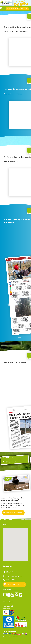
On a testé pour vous (15, 362)
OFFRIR (24, 9)
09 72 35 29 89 (10, 580)
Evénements (7, 460)
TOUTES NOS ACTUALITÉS (10, 462)
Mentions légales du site (11, 637)
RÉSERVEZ (12, 9)
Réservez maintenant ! (13, 513)
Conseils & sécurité (9, 461)
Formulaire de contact (15, 584)
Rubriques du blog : (8, 457)
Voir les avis (9, 607)
